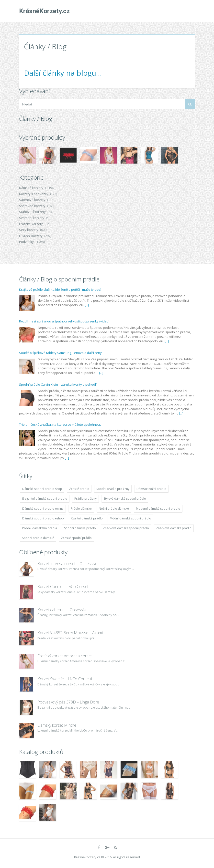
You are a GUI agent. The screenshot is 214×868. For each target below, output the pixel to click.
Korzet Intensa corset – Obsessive (67, 564)
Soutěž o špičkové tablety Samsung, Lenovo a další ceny (60, 353)
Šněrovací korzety (32, 206)
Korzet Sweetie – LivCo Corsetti (65, 679)
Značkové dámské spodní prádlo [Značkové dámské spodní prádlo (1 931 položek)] (126, 528)
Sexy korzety (29, 230)
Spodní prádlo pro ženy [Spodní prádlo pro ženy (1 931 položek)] (113, 489)
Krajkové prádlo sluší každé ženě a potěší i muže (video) (60, 289)
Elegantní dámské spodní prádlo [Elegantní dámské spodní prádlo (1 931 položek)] (45, 499)
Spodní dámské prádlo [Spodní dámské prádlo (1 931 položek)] (80, 528)
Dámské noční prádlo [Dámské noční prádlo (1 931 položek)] (151, 489)
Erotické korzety (31, 224)
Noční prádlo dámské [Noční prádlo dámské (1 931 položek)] (114, 509)
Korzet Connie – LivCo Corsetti (64, 587)
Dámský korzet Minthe (57, 725)
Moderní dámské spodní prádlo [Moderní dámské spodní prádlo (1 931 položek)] (158, 509)
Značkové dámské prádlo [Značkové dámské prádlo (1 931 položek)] (174, 528)
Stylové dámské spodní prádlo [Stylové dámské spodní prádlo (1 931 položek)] (125, 499)
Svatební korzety (32, 218)
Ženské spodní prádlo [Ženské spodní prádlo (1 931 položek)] (76, 538)
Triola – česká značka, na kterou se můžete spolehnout (60, 424)
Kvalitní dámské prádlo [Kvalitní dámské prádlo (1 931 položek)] (87, 518)
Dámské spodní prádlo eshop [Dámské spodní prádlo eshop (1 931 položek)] (43, 518)
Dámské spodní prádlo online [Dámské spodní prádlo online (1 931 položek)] (43, 509)
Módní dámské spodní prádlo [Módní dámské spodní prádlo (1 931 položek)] (130, 518)
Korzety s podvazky (34, 194)
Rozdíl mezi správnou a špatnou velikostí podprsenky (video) (64, 321)
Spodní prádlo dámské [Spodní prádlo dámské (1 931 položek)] (38, 538)
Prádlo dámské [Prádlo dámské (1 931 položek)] (81, 509)
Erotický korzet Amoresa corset (65, 656)
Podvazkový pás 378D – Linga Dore (68, 702)
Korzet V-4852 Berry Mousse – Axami (70, 633)
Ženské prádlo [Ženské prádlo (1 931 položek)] (79, 489)
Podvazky (26, 242)
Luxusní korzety (31, 236)
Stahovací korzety (32, 212)
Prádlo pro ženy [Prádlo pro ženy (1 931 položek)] (85, 499)
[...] (87, 305)
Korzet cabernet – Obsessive (62, 610)
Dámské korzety (31, 188)
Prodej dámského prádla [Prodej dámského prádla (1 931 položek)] (40, 528)
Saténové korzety (32, 200)
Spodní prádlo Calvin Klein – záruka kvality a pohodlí (58, 384)
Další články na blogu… (63, 73)
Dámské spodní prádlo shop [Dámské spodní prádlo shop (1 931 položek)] (42, 489)
